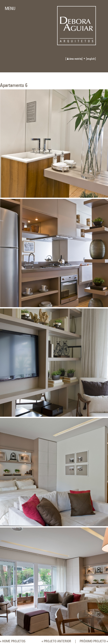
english (91, 59)
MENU (10, 9)
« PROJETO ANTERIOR (56, 641)
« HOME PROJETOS (13, 641)
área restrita (74, 59)
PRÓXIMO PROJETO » (94, 641)
